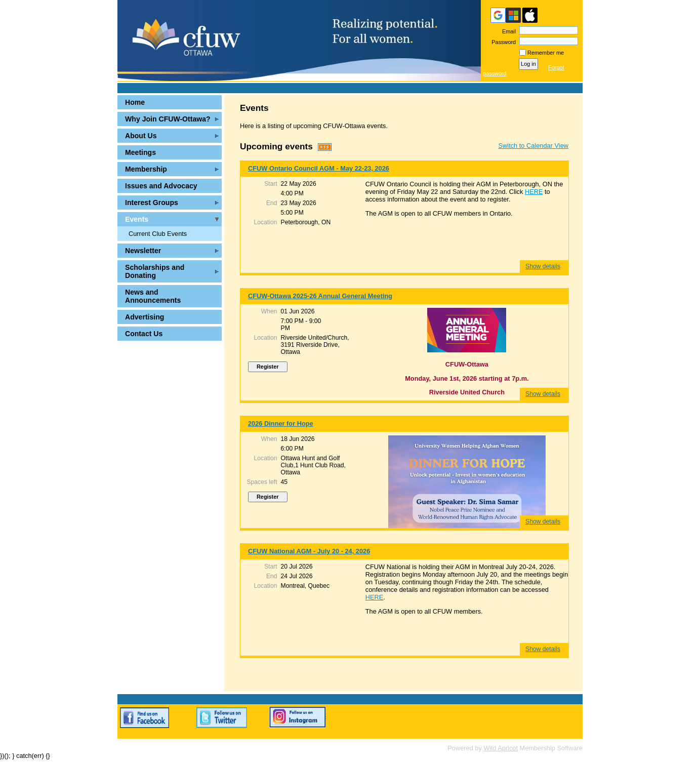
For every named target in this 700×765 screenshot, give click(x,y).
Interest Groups (152, 203)
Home (135, 102)
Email (507, 31)
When (269, 311)
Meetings (140, 152)
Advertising (145, 317)
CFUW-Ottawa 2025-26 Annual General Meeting (320, 296)
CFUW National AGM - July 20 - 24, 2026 (309, 551)
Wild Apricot (501, 748)
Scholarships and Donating (155, 271)
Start (271, 184)
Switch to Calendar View (533, 146)
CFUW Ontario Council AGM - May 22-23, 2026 (319, 168)
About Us (141, 136)
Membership (146, 169)
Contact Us (144, 334)
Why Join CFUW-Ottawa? (168, 119)
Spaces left (262, 482)
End (272, 203)
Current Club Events (158, 234)
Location (266, 222)
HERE (534, 192)
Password (502, 42)
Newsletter (143, 251)
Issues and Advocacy (161, 186)
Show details (543, 266)
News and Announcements (153, 296)
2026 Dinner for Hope (281, 424)
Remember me (546, 53)
